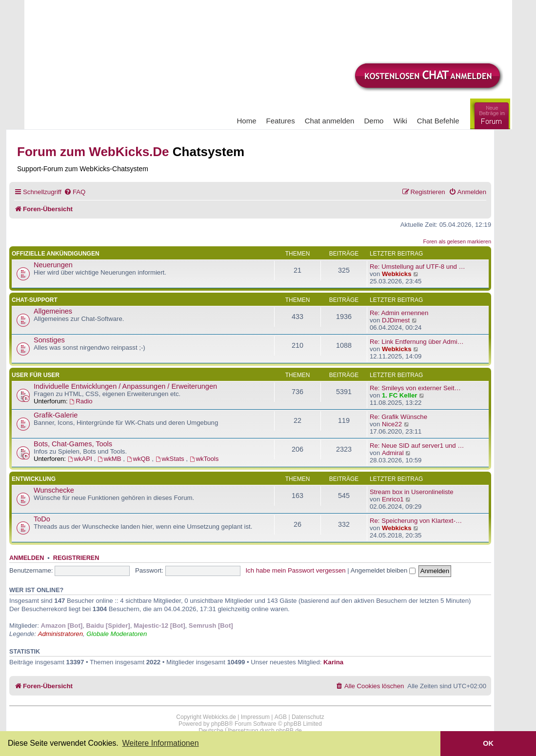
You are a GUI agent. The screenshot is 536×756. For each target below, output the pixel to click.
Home (247, 121)
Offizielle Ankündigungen (56, 254)
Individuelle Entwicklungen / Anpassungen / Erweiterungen (125, 386)
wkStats (171, 459)
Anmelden (27, 558)
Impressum (255, 717)
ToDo (42, 519)
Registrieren (76, 558)
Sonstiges (49, 340)
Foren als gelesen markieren (457, 241)
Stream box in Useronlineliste (412, 492)
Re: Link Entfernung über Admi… (417, 342)
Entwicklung (34, 479)
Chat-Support (35, 300)
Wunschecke (54, 490)
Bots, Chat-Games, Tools (73, 444)
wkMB (110, 459)
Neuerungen (53, 265)
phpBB (220, 724)
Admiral (393, 453)
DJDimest (396, 320)
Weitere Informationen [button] (160, 743)
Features (281, 121)
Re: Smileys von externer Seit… (415, 388)
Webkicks (397, 274)
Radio (81, 401)
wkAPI (81, 459)
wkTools (204, 459)
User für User (36, 375)
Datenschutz (308, 717)
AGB (281, 717)
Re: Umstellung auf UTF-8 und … (417, 267)
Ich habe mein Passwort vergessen (295, 570)
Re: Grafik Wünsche (398, 417)
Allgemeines (53, 311)
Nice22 (392, 424)
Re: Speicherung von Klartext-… (416, 521)
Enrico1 (393, 499)
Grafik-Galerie (56, 415)
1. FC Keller (400, 395)
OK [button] (488, 743)
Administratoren (60, 634)
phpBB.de (289, 731)
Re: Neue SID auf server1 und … (417, 446)
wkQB (139, 459)
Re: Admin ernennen (399, 313)
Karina (333, 662)
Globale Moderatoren (117, 634)
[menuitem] (75, 192)
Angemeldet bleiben (383, 570)
